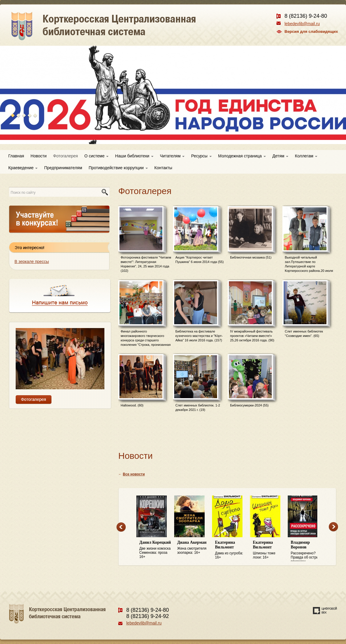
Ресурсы (201, 156)
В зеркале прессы (32, 262)
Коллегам (306, 156)
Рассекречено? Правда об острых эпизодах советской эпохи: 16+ (307, 551)
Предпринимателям (63, 168)
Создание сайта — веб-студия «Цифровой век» (325, 611)
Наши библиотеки (134, 156)
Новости (38, 156)
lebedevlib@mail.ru (302, 24)
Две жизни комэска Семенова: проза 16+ (155, 549)
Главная (16, 156)
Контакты (163, 168)
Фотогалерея (66, 156)
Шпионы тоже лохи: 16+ (269, 550)
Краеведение (23, 168)
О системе (96, 156)
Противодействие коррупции (118, 168)
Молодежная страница (242, 156)
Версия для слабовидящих (311, 32)
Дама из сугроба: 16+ (231, 550)
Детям (280, 156)
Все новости (134, 474)
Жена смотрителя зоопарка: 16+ (193, 547)
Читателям (172, 156)
